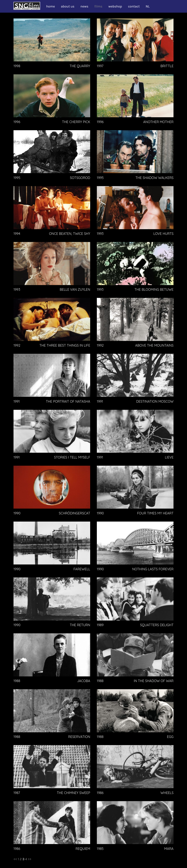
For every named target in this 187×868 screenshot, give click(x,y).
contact (134, 6)
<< (15, 859)
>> (30, 859)
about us (68, 6)
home (50, 6)
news (84, 6)
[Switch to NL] (149, 7)
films (98, 6)
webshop (115, 6)
